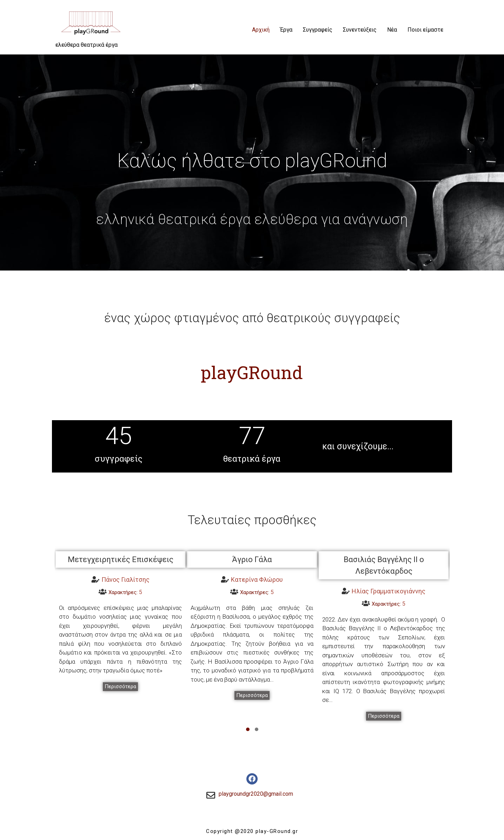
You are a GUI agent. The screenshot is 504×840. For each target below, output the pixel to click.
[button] (120, 687)
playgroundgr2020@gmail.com (256, 794)
